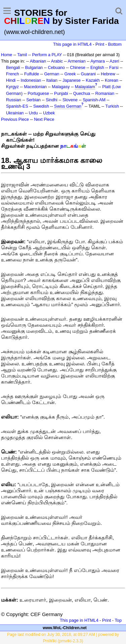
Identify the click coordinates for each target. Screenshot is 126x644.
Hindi (11, 80)
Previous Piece (15, 119)
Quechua (82, 94)
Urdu (33, 113)
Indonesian (31, 80)
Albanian (38, 61)
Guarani (88, 74)
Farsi (114, 68)
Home (7, 55)
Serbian (33, 100)
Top (118, 620)
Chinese (78, 68)
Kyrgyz (12, 87)
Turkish (112, 106)
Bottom (115, 44)
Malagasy (61, 87)
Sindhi (52, 100)
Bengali (13, 68)
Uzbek (49, 113)
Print (100, 44)
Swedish (41, 106)
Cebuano (56, 68)
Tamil (22, 55)
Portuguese (38, 94)
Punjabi (61, 94)
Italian (52, 80)
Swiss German (68, 106)
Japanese (72, 80)
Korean (112, 80)
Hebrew (108, 74)
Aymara (98, 61)
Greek (70, 74)
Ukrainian (15, 113)
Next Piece (44, 119)
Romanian (105, 94)
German (52, 74)
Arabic (57, 61)
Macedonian (35, 87)
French (13, 74)
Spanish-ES (17, 106)
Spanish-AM (94, 100)
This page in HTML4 (72, 44)
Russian (14, 100)
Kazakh (93, 80)
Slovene (70, 100)
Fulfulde (32, 74)
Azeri (114, 61)
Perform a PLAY (47, 55)
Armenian (76, 61)
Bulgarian (34, 68)
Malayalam (85, 87)
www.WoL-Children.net (65, 628)
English (97, 68)
